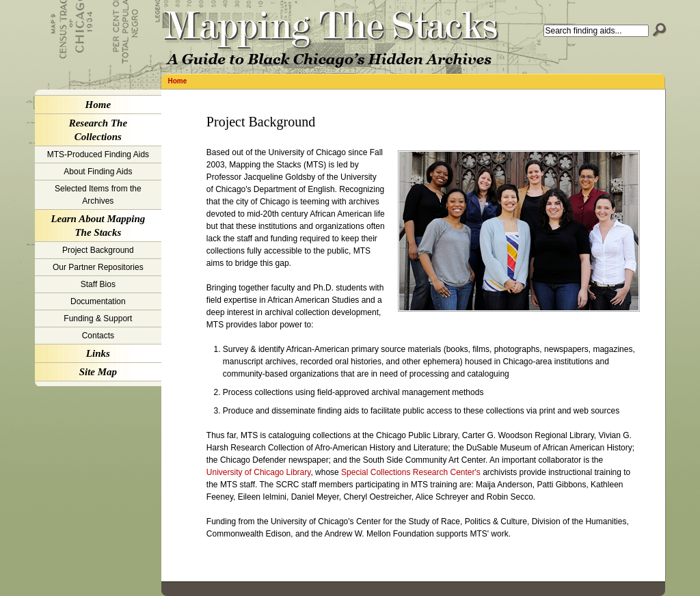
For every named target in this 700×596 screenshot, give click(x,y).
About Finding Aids (98, 172)
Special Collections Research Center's (411, 472)
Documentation (98, 301)
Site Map (98, 372)
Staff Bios (98, 284)
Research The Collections (98, 130)
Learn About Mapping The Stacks (98, 226)
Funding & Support (98, 319)
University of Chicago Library (259, 472)
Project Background (98, 250)
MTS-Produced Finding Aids (98, 154)
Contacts (98, 336)
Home (178, 81)
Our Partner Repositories (98, 267)
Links (98, 353)
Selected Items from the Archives (98, 195)
